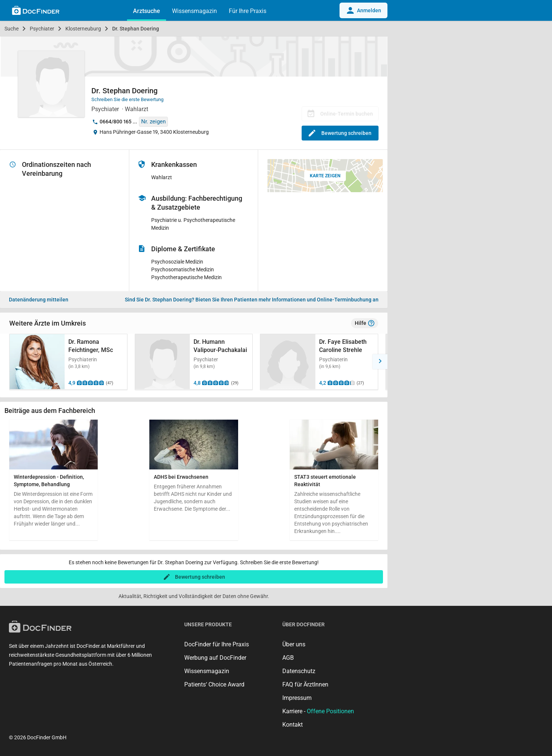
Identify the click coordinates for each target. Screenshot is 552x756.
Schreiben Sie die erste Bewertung (127, 99)
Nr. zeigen (153, 122)
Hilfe (365, 323)
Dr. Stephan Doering (136, 29)
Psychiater (42, 29)
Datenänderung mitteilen (39, 300)
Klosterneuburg (83, 29)
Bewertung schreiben (340, 133)
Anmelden (363, 10)
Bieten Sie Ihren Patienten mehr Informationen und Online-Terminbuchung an (252, 300)
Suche (12, 29)
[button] (380, 362)
